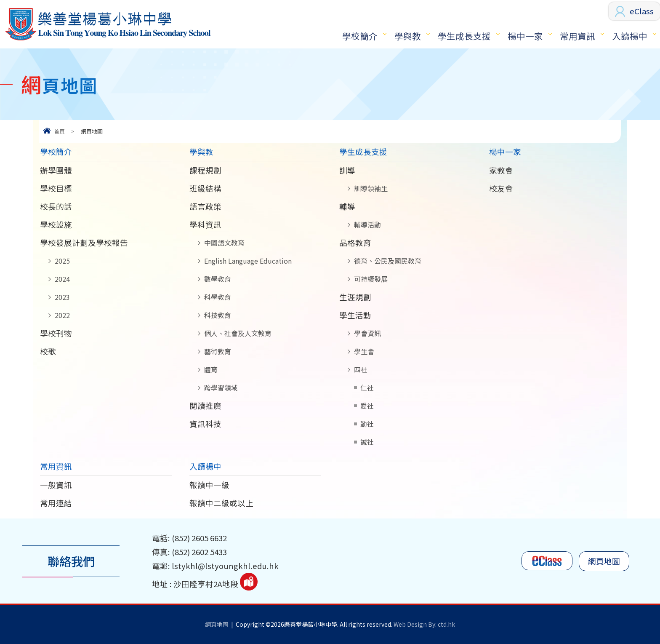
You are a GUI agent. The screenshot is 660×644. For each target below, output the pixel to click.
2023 (62, 297)
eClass (642, 11)
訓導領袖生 (371, 188)
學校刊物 (56, 333)
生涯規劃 (355, 297)
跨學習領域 (221, 387)
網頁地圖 (604, 561)
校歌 (48, 351)
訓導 (347, 170)
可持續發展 (371, 279)
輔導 (347, 206)
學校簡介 (360, 36)
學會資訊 (367, 333)
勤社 (367, 424)
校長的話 (56, 206)
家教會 (501, 170)
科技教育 (218, 315)
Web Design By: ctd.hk (424, 624)
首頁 (59, 131)
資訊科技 (205, 424)
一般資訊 (56, 485)
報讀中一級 (209, 485)
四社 (361, 369)
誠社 (367, 442)
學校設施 (56, 224)
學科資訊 (205, 224)
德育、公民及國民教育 (388, 261)
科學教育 (218, 297)
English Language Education (248, 261)
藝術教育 (218, 351)
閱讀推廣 (205, 406)
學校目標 (56, 188)
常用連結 (56, 503)
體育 (211, 369)
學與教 (408, 36)
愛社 (367, 406)
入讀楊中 (630, 36)
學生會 (364, 351)
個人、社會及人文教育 (238, 333)
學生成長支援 (464, 36)
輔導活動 (367, 224)
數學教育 (218, 279)
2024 (62, 279)
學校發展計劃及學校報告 (84, 243)
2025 (62, 261)
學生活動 (355, 315)
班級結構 (205, 188)
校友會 (501, 188)
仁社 (367, 387)
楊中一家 (525, 36)
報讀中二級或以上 (221, 503)
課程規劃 (205, 170)
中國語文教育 (224, 243)
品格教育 (355, 243)
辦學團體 (56, 170)
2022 (62, 315)
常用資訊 (577, 36)
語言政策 (205, 206)
